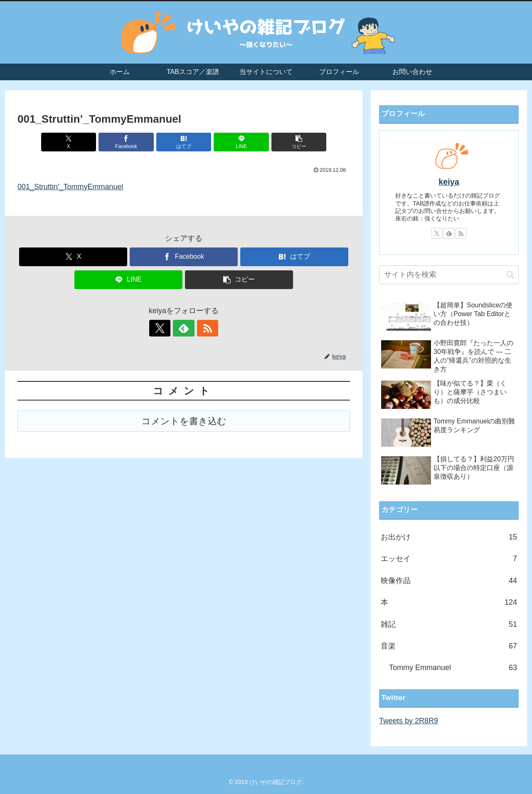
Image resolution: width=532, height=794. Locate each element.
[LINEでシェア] (239, 142)
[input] (449, 275)
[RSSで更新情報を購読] (203, 328)
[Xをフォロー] (165, 328)
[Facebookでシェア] (128, 142)
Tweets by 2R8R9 (409, 721)
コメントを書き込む (184, 421)
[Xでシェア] (72, 142)
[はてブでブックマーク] (184, 142)
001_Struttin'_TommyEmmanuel (70, 187)
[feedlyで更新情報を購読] (184, 328)
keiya (449, 182)
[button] (296, 142)
